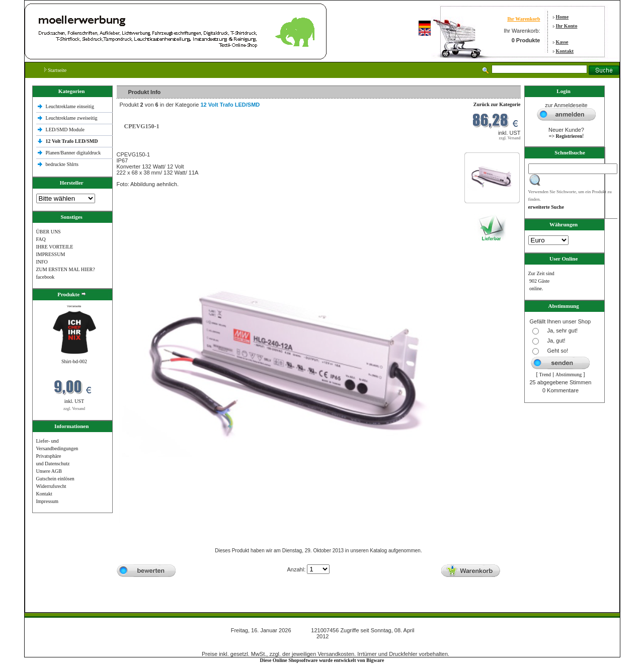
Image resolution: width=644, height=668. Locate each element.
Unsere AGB (49, 471)
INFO (42, 262)
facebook (46, 277)
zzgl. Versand (74, 409)
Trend (545, 374)
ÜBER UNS (49, 232)
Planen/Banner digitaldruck (73, 153)
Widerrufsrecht (51, 486)
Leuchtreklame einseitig (71, 106)
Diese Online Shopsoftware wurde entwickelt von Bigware (322, 660)
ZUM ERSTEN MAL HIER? (66, 269)
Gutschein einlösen (55, 479)
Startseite (56, 70)
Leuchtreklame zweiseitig (72, 118)
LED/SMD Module (65, 130)
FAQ (41, 239)
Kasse (562, 42)
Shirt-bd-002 (74, 361)
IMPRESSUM (51, 254)
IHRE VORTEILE (55, 247)
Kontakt (565, 51)
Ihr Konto (567, 26)
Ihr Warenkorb (524, 19)
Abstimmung (569, 374)
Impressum (47, 501)
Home (562, 17)
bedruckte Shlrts (62, 164)
